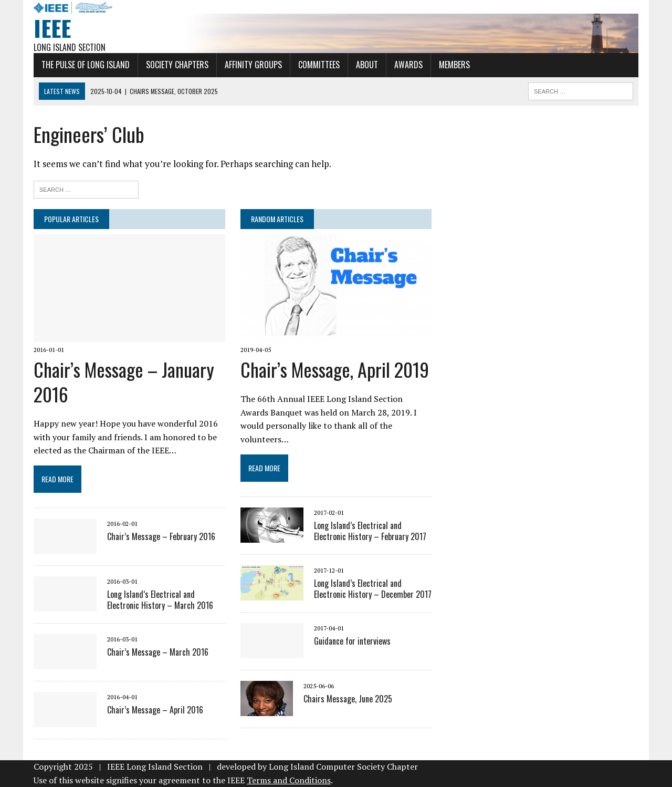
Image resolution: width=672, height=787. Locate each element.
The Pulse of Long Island (86, 65)
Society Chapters (177, 65)
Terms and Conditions (289, 780)
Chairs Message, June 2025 (348, 699)
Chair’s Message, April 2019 (335, 369)
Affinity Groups (253, 65)
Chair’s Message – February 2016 (161, 536)
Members (454, 65)
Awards (408, 65)
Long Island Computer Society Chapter (343, 767)
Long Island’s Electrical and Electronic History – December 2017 (373, 589)
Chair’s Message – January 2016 (124, 381)
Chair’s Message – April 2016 (155, 710)
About (367, 65)
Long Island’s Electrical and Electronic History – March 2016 (160, 600)
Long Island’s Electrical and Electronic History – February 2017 (370, 531)
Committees (319, 65)
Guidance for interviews (352, 641)
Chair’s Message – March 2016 (158, 652)
